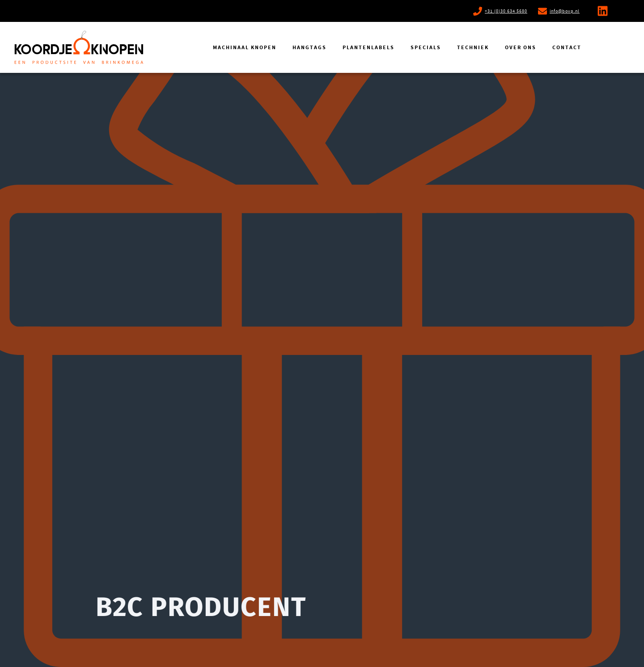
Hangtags (309, 47)
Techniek (473, 47)
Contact (567, 47)
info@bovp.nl (565, 11)
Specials (426, 47)
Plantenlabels (369, 47)
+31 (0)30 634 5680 (506, 11)
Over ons (521, 47)
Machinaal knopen (245, 47)
